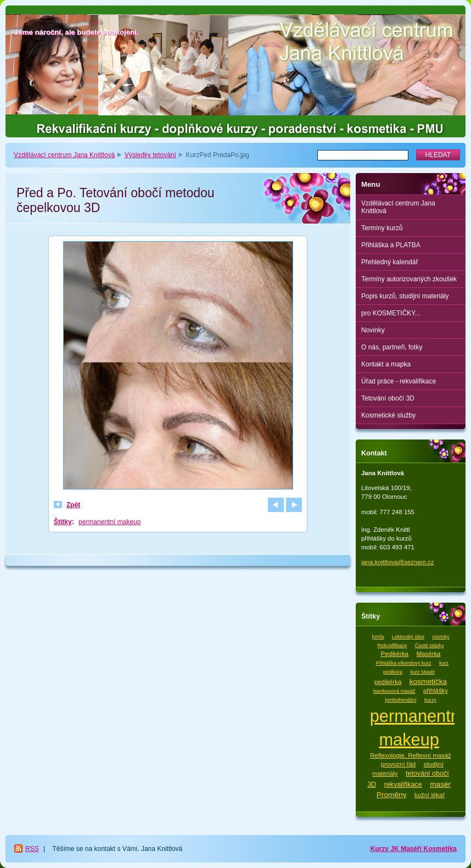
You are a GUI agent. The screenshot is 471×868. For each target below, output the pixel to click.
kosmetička (428, 681)
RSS (32, 849)
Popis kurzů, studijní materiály (405, 296)
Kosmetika (440, 849)
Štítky (63, 522)
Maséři (412, 849)
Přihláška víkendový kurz (404, 663)
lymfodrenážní (400, 700)
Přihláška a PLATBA (391, 245)
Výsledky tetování (150, 155)
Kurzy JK (386, 849)
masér (440, 784)
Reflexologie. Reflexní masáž (411, 755)
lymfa (378, 637)
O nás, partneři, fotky (392, 347)
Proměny (392, 795)
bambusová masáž (394, 691)
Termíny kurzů (382, 228)
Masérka (429, 654)
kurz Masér (422, 672)
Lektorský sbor (408, 637)
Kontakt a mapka (386, 364)
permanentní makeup (110, 522)
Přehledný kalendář (389, 262)
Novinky (373, 330)
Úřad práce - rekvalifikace (399, 381)
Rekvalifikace (392, 646)
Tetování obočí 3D (388, 398)
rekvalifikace (403, 784)
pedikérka (388, 682)
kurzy (430, 700)
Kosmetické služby (388, 415)
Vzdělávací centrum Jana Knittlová (64, 155)
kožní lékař (430, 795)
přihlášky (436, 691)
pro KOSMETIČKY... (391, 313)
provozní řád (398, 764)
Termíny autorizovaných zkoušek (409, 279)
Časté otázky (430, 646)
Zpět (73, 505)
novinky (441, 637)
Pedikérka (395, 654)
